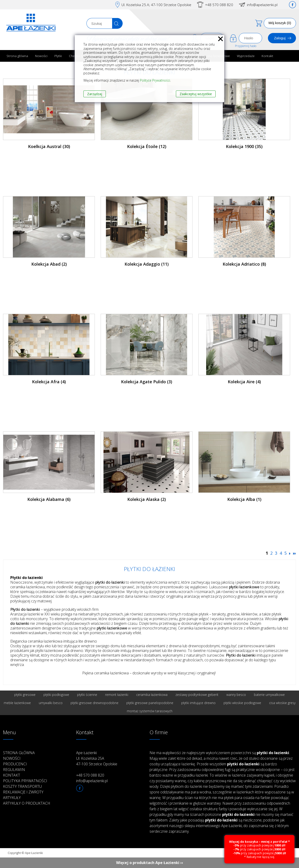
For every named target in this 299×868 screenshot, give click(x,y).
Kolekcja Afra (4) (49, 382)
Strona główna (17, 56)
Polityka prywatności (25, 781)
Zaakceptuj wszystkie (196, 94)
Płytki (58, 56)
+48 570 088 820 (219, 5)
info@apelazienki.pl (262, 5)
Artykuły (12, 798)
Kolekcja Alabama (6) (49, 499)
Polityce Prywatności (155, 80)
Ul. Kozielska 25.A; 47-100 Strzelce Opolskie (156, 5)
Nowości (41, 56)
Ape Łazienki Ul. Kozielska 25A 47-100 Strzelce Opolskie (97, 758)
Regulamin (14, 770)
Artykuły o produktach (27, 803)
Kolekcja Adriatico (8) (244, 264)
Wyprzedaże (246, 56)
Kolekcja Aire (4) (244, 382)
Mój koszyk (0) (280, 23)
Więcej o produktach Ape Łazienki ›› (150, 863)
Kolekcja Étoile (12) (147, 146)
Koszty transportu (22, 786)
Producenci (15, 764)
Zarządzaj (95, 94)
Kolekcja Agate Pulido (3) (147, 382)
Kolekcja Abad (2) (49, 264)
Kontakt (267, 56)
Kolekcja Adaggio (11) (147, 264)
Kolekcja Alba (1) (244, 499)
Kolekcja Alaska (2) (147, 499)
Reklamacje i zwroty (23, 792)
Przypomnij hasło (246, 46)
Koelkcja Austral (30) (49, 146)
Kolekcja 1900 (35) (244, 146)
